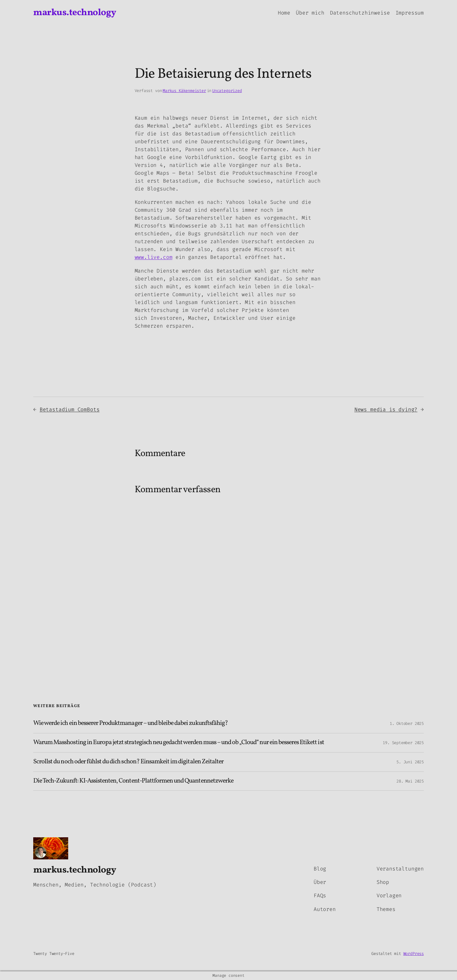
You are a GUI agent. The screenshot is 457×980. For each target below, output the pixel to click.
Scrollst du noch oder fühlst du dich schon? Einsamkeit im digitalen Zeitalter (128, 762)
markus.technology (75, 13)
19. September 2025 (403, 743)
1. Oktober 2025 (407, 724)
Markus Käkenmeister (184, 91)
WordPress (414, 954)
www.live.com (154, 257)
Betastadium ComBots (70, 409)
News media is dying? (386, 409)
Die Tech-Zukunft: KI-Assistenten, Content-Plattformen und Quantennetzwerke (133, 781)
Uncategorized (227, 91)
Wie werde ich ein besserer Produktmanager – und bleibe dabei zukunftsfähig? (131, 724)
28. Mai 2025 (410, 781)
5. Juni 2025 (410, 762)
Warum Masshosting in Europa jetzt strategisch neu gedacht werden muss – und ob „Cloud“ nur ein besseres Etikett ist (179, 743)
